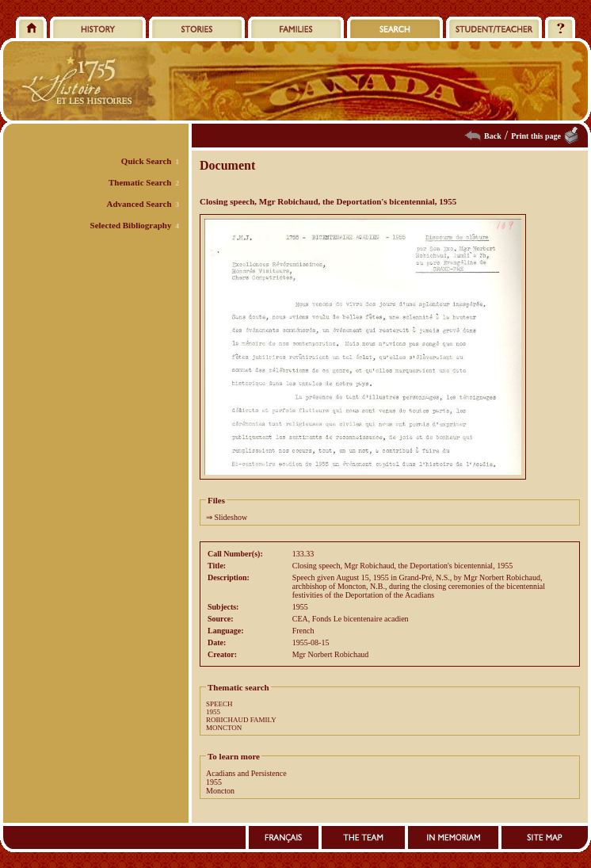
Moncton (220, 791)
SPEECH (219, 704)
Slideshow (231, 517)
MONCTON (224, 728)
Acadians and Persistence (246, 773)
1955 (213, 712)
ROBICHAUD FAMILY (241, 720)
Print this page (536, 136)
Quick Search (147, 161)
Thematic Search (140, 182)
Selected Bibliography (131, 225)
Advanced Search (139, 204)
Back (493, 136)
